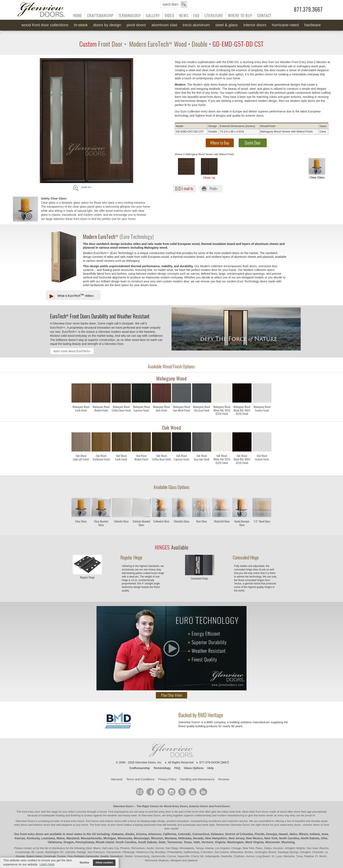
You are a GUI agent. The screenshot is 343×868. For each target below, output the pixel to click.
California (170, 834)
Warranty (117, 779)
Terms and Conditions (140, 779)
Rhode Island (105, 842)
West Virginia (254, 842)
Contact (264, 15)
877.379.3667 (308, 10)
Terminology (130, 15)
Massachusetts (91, 838)
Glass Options (194, 768)
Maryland (73, 838)
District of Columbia (239, 834)
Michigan (110, 838)
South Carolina (126, 842)
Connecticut (201, 834)
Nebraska (185, 838)
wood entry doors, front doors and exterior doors (92, 821)
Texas (188, 842)
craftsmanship (203, 815)
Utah (197, 842)
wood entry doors (291, 825)
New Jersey (237, 838)
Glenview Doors (123, 806)
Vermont (207, 842)
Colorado (184, 834)
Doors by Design (107, 25)
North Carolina (289, 838)
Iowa (325, 834)
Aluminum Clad (164, 25)
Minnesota (125, 838)
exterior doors (42, 825)
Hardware (312, 25)
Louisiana (48, 838)
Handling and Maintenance (197, 779)
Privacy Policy (167, 779)
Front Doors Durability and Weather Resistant (100, 316)
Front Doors (222, 806)
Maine (61, 838)
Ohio (324, 838)
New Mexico (254, 838)
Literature (214, 15)
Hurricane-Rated (285, 25)
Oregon (69, 842)
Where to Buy (240, 15)
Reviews (224, 779)
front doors (262, 812)
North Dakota (310, 838)
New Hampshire (216, 838)
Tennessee (175, 842)
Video (169, 15)
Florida (260, 834)
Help (210, 768)
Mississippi (142, 838)
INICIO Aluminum (196, 25)
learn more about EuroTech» (72, 351)
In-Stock (81, 25)
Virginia (220, 842)
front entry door (31, 812)
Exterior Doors (199, 806)
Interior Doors (255, 25)
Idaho (293, 834)
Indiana (315, 834)
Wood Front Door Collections (45, 25)
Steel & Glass (227, 25)
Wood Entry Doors (176, 806)
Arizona (141, 834)
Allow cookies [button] (104, 863)
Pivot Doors (136, 25)
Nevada (198, 838)
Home (78, 15)
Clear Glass (317, 169)
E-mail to (187, 189)
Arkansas (155, 834)
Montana (171, 838)
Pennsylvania (85, 842)
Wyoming (288, 842)
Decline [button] (84, 863)
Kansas (20, 838)
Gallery (153, 15)
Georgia (271, 834)
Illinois (303, 834)
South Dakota (147, 842)
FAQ (196, 15)
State (162, 842)
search (174, 4)
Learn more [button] (47, 864)
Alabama (117, 834)
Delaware (217, 834)
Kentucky (33, 838)
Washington (235, 842)
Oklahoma (55, 842)
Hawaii (283, 834)
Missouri (157, 838)
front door (101, 825)
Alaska (130, 834)
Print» (214, 189)
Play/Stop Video (172, 695)
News (184, 15)
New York (271, 838)
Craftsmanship (100, 15)
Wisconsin (273, 842)
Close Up (209, 169)
